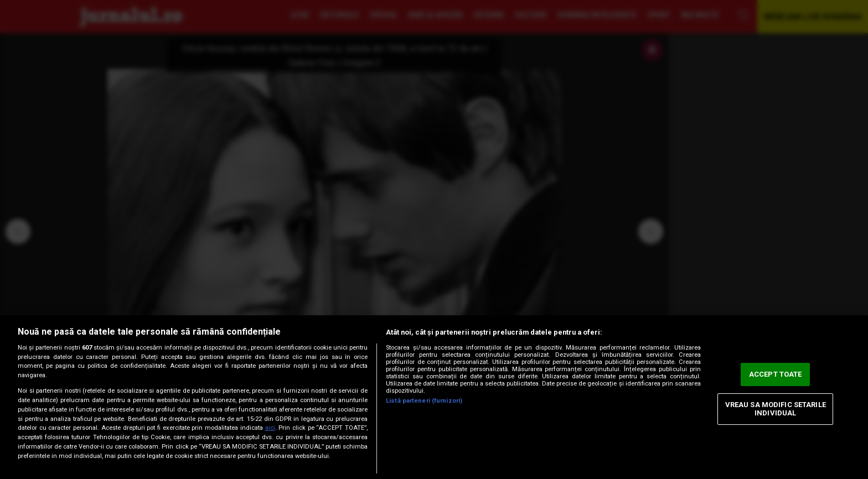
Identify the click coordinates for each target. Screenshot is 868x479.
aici (270, 428)
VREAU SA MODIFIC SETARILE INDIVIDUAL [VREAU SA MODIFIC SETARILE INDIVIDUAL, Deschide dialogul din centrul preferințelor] (776, 409)
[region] (434, 397)
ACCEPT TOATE (776, 374)
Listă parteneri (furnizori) (424, 401)
